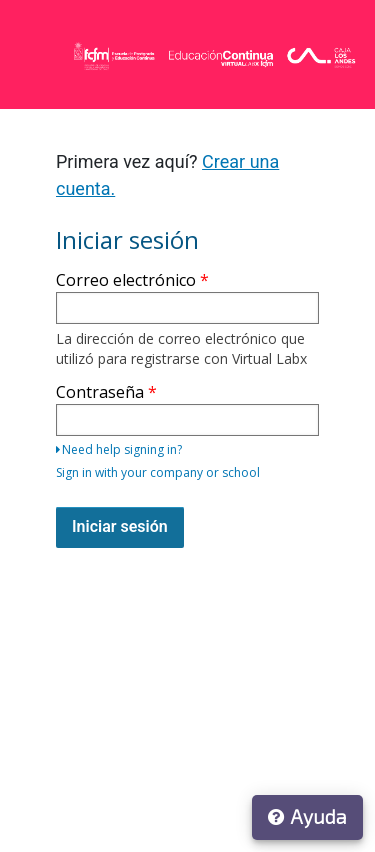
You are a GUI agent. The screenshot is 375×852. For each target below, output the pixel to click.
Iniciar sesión (120, 526)
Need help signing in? (119, 449)
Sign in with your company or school (158, 472)
